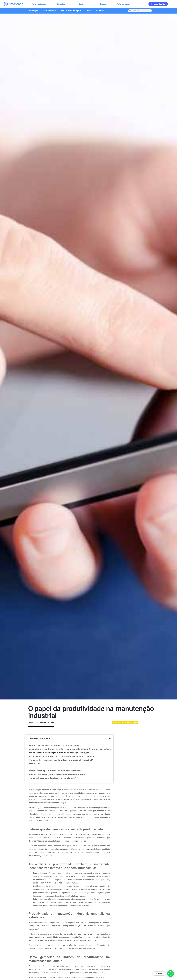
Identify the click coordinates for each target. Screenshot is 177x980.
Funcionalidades (39, 4)
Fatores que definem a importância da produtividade (54, 746)
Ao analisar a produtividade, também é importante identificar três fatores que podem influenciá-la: (70, 749)
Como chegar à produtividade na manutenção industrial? (56, 771)
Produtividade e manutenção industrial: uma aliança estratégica (59, 753)
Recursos (84, 4)
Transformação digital (71, 11)
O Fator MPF (35, 764)
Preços (103, 4)
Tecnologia (33, 11)
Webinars (100, 11)
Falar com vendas (126, 4)
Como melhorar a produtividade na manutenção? (52, 778)
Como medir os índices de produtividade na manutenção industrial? (61, 760)
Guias (88, 11)
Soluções (62, 4)
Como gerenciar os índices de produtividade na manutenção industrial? (63, 756)
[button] (110, 738)
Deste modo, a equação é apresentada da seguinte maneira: (58, 774)
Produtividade (49, 11)
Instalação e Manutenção (125, 723)
